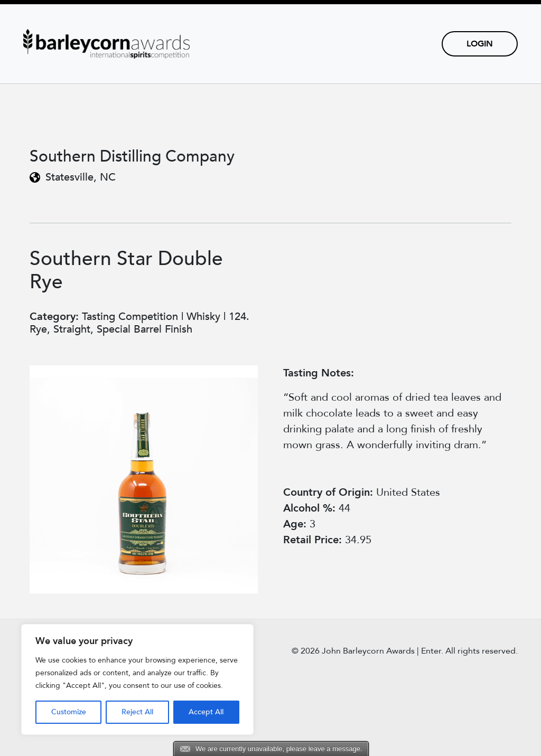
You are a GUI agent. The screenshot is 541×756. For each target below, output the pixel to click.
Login (480, 44)
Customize (69, 712)
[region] (137, 679)
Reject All (137, 712)
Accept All (206, 712)
